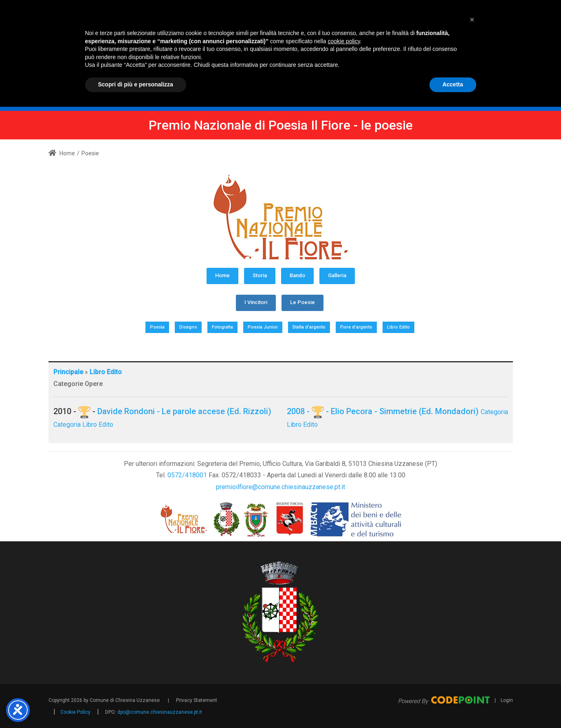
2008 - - (309, 411)
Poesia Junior (263, 327)
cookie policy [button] (344, 662)
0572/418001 (187, 475)
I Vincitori (256, 302)
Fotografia (222, 327)
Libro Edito (398, 327)
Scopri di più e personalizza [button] (136, 706)
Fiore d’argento (356, 327)
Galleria (337, 275)
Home (62, 153)
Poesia (157, 327)
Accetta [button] (453, 706)
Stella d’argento (309, 327)
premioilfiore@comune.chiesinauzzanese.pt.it (280, 487)
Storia (260, 275)
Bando (297, 275)
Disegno (188, 327)
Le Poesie (302, 302)
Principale (68, 372)
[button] (472, 641)
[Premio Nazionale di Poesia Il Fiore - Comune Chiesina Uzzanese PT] (316, 47)
